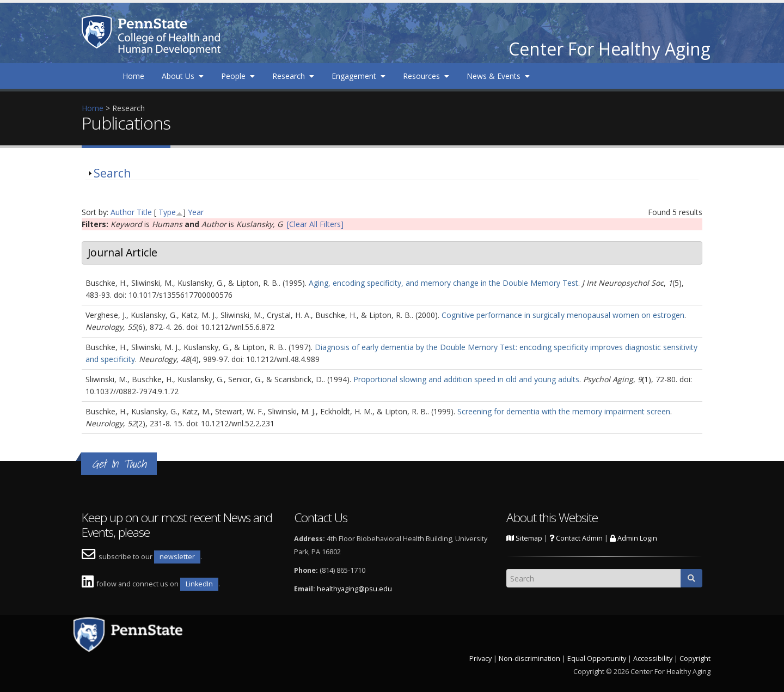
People (238, 76)
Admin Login (633, 538)
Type (167, 212)
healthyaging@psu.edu (354, 589)
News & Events (498, 76)
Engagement (359, 76)
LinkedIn (199, 584)
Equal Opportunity (597, 659)
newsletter (177, 557)
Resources (426, 76)
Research (293, 76)
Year (196, 212)
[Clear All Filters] (315, 224)
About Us (183, 76)
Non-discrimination (529, 659)
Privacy (480, 659)
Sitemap (524, 538)
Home (133, 76)
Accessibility (653, 659)
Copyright (695, 659)
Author (122, 212)
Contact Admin (576, 538)
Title (144, 212)
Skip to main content (36, 6)
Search (112, 173)
